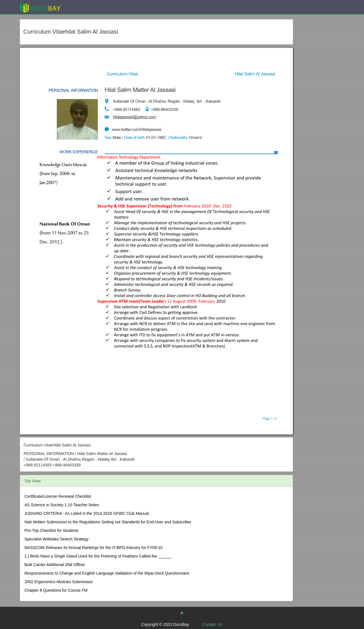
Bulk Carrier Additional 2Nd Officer (55, 565)
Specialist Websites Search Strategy (56, 539)
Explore (83, 7)
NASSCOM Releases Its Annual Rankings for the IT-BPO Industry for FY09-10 (94, 548)
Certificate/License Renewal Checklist (58, 496)
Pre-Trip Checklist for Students (51, 530)
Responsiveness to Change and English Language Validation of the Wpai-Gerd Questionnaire (107, 573)
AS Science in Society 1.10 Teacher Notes (62, 505)
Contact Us (212, 624)
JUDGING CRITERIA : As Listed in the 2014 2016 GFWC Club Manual (87, 513)
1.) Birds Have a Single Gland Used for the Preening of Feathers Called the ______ (98, 556)
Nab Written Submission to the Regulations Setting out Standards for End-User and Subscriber (108, 522)
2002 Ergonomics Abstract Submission (59, 582)
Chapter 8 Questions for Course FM (56, 590)
